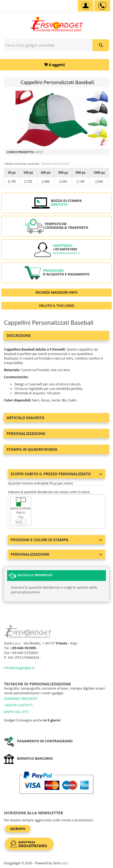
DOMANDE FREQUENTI (21, 699)
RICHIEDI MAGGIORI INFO (57, 292)
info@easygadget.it (66, 253)
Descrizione (19, 335)
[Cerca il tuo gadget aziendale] (101, 45)
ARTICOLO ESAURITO (25, 418)
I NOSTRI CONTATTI (18, 705)
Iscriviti (18, 829)
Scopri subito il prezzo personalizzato (56, 474)
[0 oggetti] (55, 65)
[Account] (86, 6)
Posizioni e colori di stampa (56, 540)
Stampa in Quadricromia (32, 449)
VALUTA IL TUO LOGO (57, 306)
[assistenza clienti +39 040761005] (102, 6)
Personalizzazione (26, 433)
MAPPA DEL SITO (16, 712)
